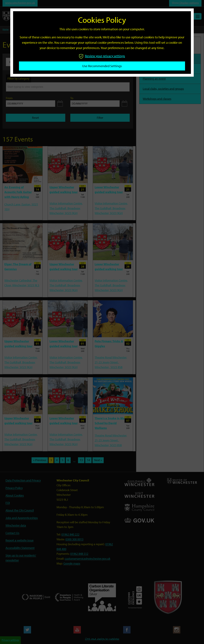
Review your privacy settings (102, 56)
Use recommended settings (102, 66)
